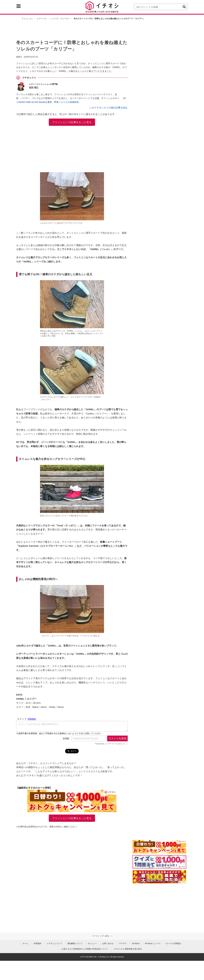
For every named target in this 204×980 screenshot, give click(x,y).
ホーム (25, 943)
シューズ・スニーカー (60, 19)
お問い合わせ (108, 943)
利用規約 (38, 943)
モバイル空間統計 (174, 943)
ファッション (27, 19)
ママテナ (123, 943)
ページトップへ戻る (100, 936)
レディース (42, 19)
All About (136, 943)
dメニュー (92, 943)
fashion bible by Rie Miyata (32, 102)
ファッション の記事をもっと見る (72, 122)
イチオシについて (54, 943)
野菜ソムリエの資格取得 (66, 102)
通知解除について (75, 943)
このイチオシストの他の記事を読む (108, 108)
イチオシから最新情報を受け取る (128, 949)
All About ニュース (153, 943)
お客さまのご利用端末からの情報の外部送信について (85, 949)
